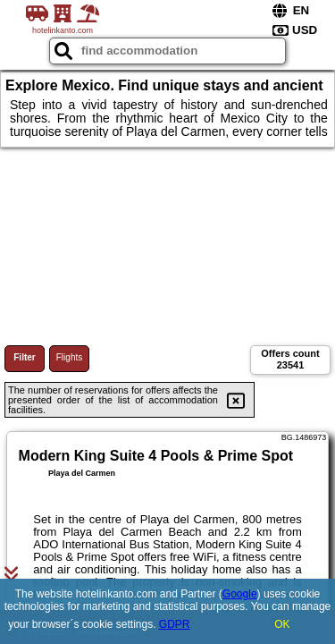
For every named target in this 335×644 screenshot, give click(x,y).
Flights (69, 357)
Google (240, 594)
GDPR (175, 624)
